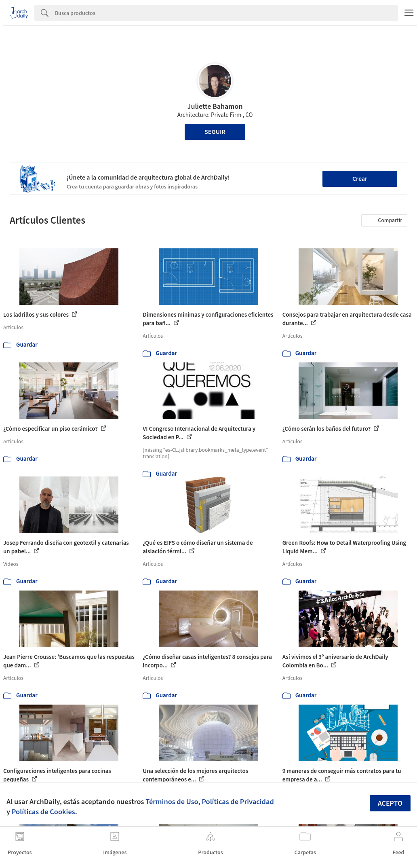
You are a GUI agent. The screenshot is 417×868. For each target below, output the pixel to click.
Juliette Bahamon (215, 107)
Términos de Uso (172, 802)
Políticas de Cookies (43, 812)
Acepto (390, 803)
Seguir (215, 132)
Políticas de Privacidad (238, 802)
